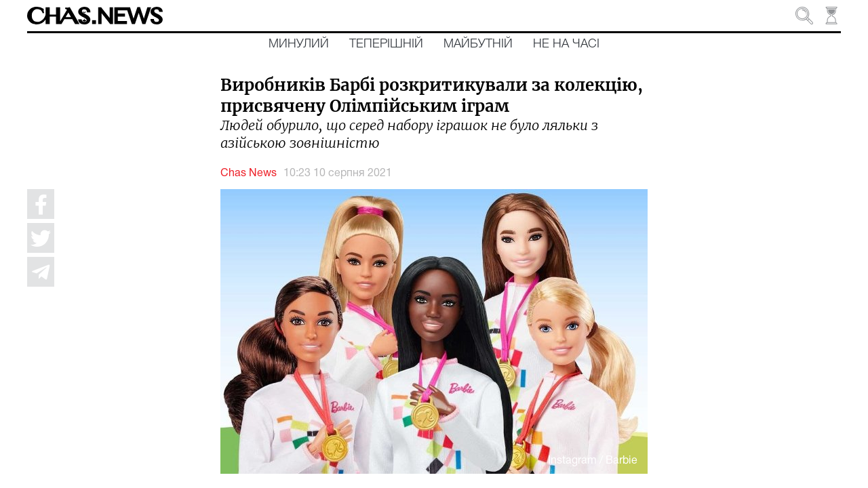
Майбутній (478, 44)
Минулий (299, 44)
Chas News (249, 174)
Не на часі (566, 44)
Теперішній (386, 44)
